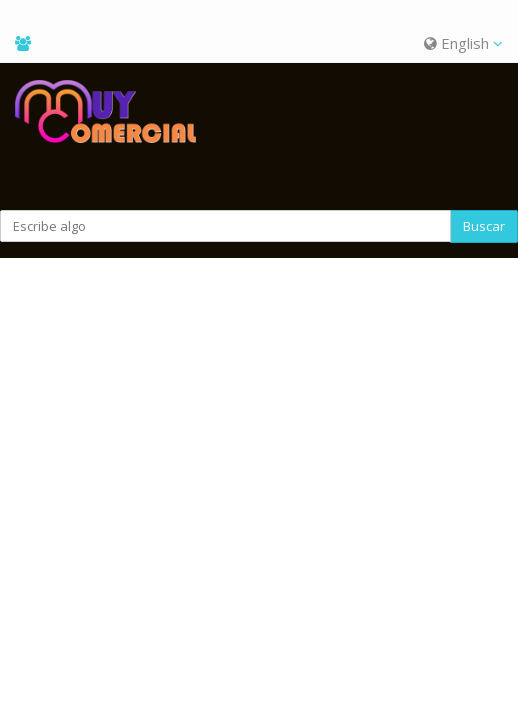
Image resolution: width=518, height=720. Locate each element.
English (463, 43)
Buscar (484, 226)
